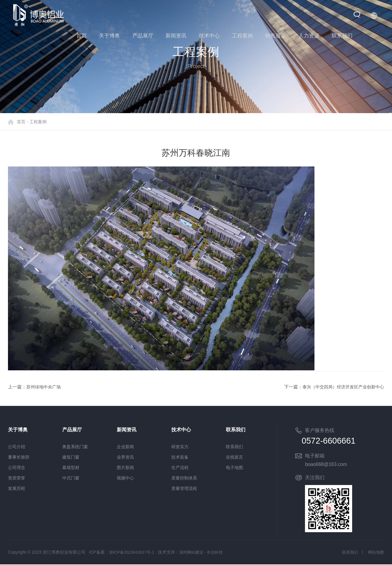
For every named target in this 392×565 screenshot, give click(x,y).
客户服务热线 (320, 430)
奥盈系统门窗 (75, 447)
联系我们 (234, 447)
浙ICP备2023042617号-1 (133, 553)
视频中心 (125, 478)
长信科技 (220, 553)
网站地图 (375, 553)
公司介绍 (17, 447)
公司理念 (17, 468)
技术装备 (180, 457)
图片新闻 (125, 468)
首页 (21, 122)
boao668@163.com (326, 465)
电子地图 (234, 468)
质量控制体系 (184, 478)
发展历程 (17, 488)
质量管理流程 (184, 488)
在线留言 (234, 457)
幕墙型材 (71, 468)
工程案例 (38, 122)
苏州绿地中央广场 (45, 387)
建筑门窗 (71, 457)
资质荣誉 (17, 478)
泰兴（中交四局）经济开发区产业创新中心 (340, 387)
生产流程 (180, 468)
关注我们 (315, 478)
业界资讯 (125, 457)
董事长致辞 (19, 457)
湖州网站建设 (195, 553)
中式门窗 (71, 478)
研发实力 (180, 447)
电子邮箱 (315, 456)
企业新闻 (125, 447)
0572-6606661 (336, 441)
